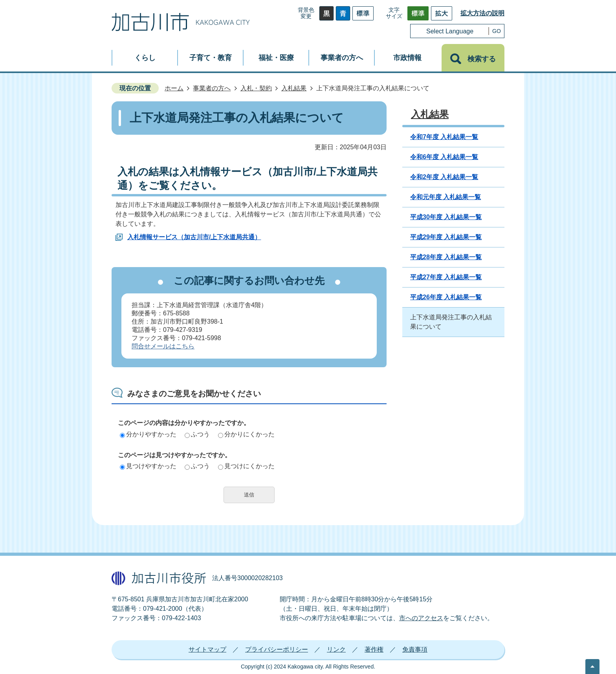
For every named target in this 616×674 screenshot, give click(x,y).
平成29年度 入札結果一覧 (446, 237)
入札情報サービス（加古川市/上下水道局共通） (194, 237)
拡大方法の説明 (482, 13)
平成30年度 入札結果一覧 (446, 217)
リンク (336, 649)
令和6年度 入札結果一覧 (444, 157)
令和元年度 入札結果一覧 (445, 197)
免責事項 (415, 649)
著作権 (374, 649)
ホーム (174, 88)
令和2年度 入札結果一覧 (444, 177)
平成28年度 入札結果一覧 (446, 257)
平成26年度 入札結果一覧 (446, 297)
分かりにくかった (246, 434)
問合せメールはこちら (163, 346)
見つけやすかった (148, 466)
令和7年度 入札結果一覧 (444, 137)
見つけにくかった (246, 466)
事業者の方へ (212, 88)
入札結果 (294, 88)
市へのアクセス (421, 618)
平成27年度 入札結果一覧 (446, 277)
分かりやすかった (148, 434)
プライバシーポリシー (277, 649)
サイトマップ (207, 649)
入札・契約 (256, 88)
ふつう (197, 434)
